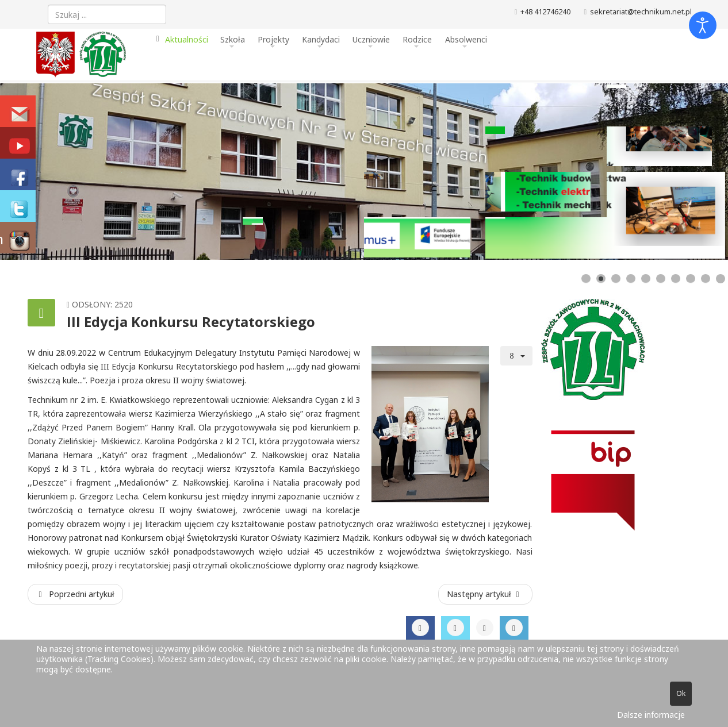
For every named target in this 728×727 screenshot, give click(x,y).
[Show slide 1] (586, 279)
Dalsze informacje (651, 715)
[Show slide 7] (676, 279)
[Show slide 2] (601, 279)
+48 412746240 (545, 12)
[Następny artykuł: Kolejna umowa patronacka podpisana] (485, 594)
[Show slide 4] (631, 279)
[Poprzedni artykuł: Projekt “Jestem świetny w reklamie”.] (75, 594)
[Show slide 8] (691, 279)
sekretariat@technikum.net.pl (641, 12)
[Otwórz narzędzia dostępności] (703, 25)
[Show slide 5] (646, 279)
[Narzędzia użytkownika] (516, 356)
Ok (681, 693)
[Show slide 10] (721, 279)
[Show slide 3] (616, 279)
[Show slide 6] (661, 279)
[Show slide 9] (706, 279)
